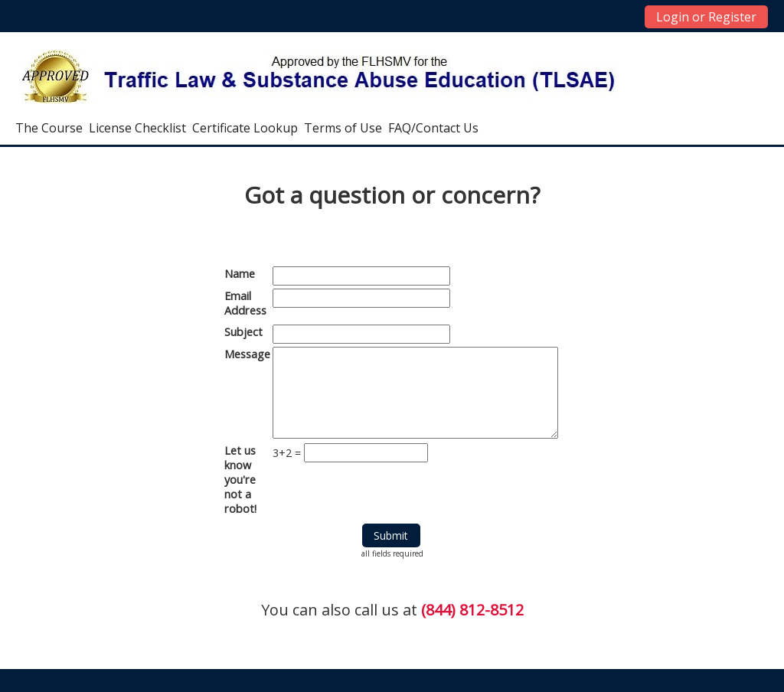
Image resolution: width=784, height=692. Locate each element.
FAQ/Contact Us (433, 128)
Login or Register (706, 17)
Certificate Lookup (245, 128)
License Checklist (137, 128)
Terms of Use (343, 128)
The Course (49, 128)
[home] (319, 76)
